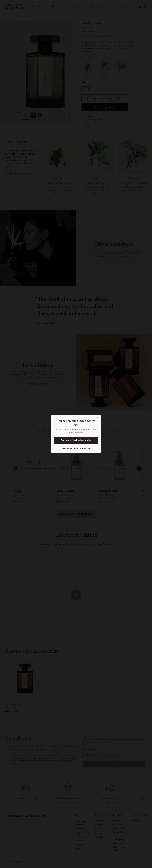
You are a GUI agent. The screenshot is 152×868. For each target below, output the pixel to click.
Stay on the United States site (76, 448)
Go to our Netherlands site (76, 440)
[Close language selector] (98, 418)
